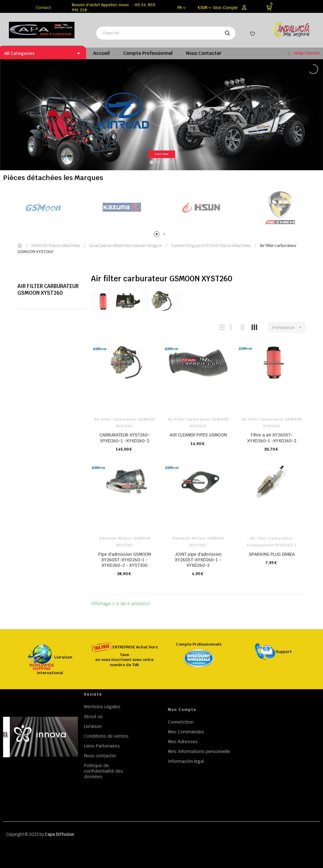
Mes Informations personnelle (199, 751)
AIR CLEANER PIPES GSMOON (198, 435)
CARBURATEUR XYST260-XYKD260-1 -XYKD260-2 (125, 438)
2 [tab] (165, 235)
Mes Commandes (186, 732)
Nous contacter (100, 756)
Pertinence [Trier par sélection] (289, 327)
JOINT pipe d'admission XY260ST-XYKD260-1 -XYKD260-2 (198, 560)
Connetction (181, 722)
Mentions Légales (102, 707)
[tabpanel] (43, 207)
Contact (43, 8)
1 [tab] (158, 235)
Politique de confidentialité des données (104, 771)
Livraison (93, 726)
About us (93, 716)
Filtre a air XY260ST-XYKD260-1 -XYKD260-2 (272, 438)
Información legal (186, 761)
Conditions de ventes (106, 736)
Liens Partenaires (102, 746)
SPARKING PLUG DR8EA (272, 554)
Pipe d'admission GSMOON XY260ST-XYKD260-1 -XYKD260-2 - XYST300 (125, 560)
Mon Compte (226, 8)
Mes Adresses (183, 742)
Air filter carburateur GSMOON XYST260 (48, 290)
